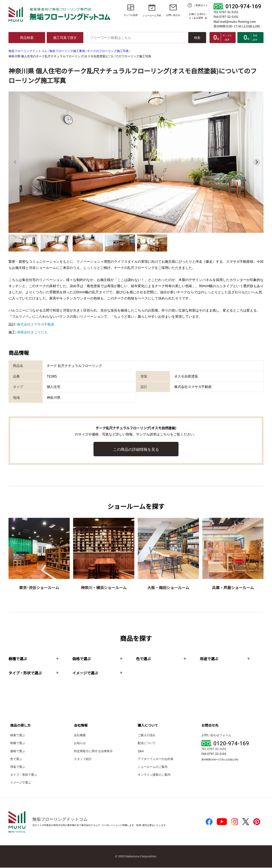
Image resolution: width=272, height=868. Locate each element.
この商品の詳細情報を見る (136, 449)
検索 (197, 37)
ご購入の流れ (147, 735)
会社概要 (80, 735)
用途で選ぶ (18, 767)
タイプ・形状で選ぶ (24, 775)
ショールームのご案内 (153, 767)
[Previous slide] (15, 162)
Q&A (141, 751)
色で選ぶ (16, 759)
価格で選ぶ (18, 751)
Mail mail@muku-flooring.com (235, 21)
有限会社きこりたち (32, 332)
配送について (147, 743)
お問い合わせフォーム (216, 735)
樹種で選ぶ (18, 743)
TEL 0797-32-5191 (226, 12)
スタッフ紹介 (83, 759)
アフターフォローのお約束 (156, 759)
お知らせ (80, 743)
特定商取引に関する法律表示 (93, 751)
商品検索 (27, 37)
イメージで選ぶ (21, 783)
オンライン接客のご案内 (154, 775)
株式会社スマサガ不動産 (36, 324)
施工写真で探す (65, 37)
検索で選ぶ (18, 735)
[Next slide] (257, 162)
